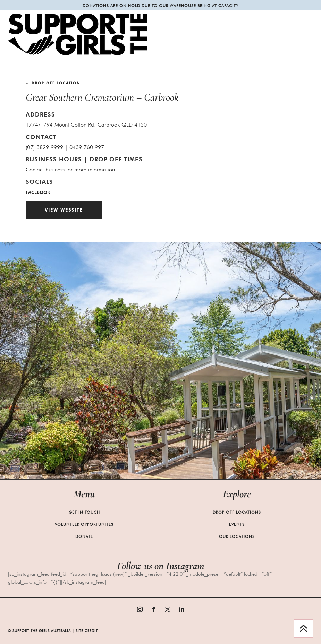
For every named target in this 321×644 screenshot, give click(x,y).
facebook (38, 192)
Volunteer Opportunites (84, 524)
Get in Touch (84, 512)
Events (237, 524)
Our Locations (237, 536)
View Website (64, 210)
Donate (84, 536)
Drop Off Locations (237, 512)
